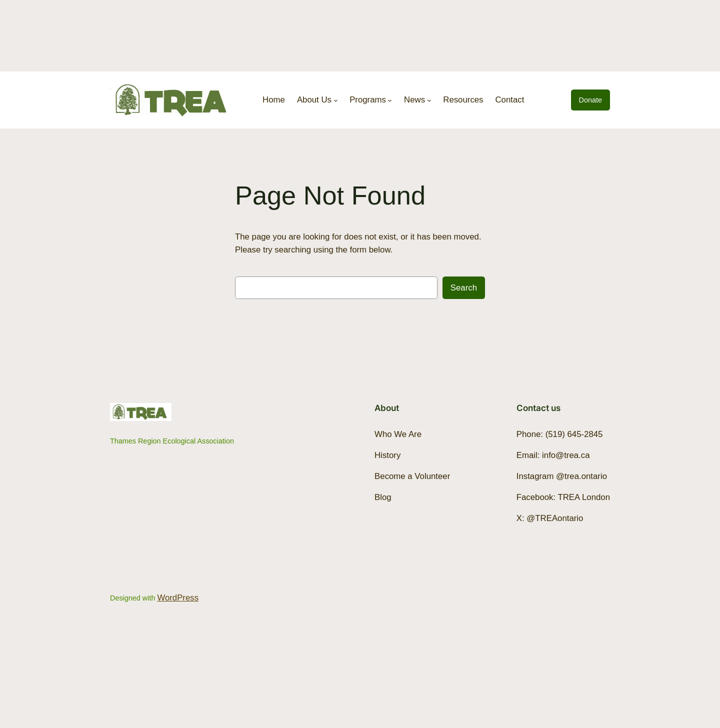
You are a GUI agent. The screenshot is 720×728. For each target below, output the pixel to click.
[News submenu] (429, 100)
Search (464, 288)
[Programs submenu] (390, 100)
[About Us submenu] (336, 100)
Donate (590, 100)
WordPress (178, 598)
